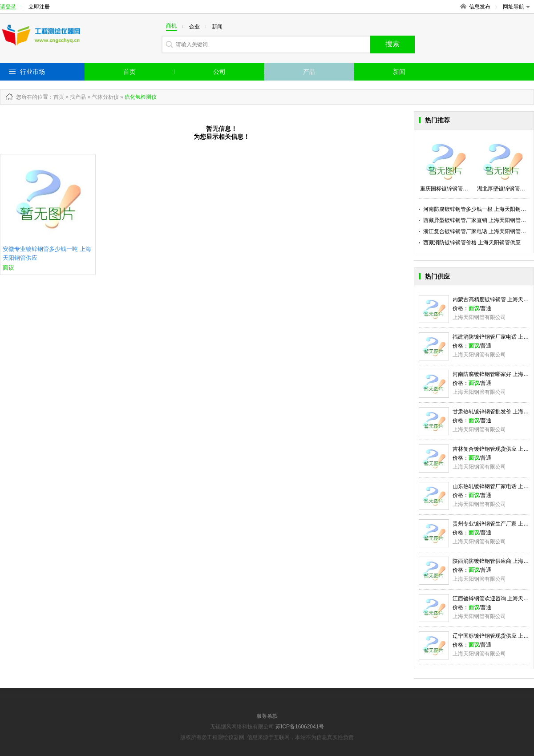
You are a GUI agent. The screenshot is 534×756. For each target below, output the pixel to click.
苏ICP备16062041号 (300, 727)
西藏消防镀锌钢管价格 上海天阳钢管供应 (472, 243)
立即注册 (39, 7)
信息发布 (480, 7)
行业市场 (32, 72)
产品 (309, 72)
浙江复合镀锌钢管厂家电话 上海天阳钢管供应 (477, 231)
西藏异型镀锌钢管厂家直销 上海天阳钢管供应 (477, 220)
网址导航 (516, 7)
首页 (129, 72)
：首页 (56, 97)
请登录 (8, 7)
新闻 (399, 72)
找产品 (78, 97)
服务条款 (267, 716)
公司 (219, 72)
